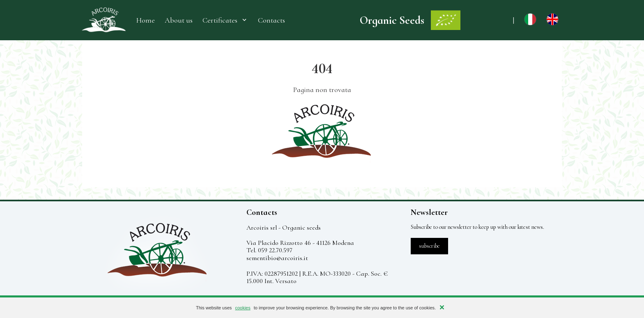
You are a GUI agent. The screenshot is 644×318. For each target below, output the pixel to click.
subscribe (429, 246)
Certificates (225, 20)
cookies (243, 308)
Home (146, 20)
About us (179, 20)
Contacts (271, 20)
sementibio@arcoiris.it (277, 258)
